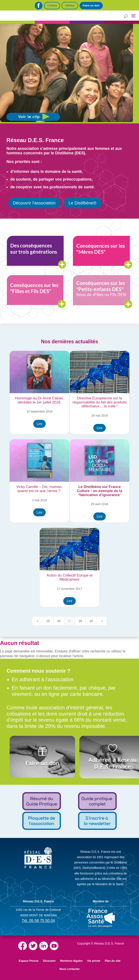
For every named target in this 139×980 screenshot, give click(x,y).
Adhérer (70, 5)
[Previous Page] (38, 621)
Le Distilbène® (82, 203)
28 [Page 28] (80, 621)
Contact (52, 5)
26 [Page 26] (59, 621)
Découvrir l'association (34, 203)
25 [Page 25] (48, 621)
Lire (40, 424)
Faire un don (91, 5)
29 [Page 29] (91, 621)
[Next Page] (102, 621)
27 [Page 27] (70, 621)
